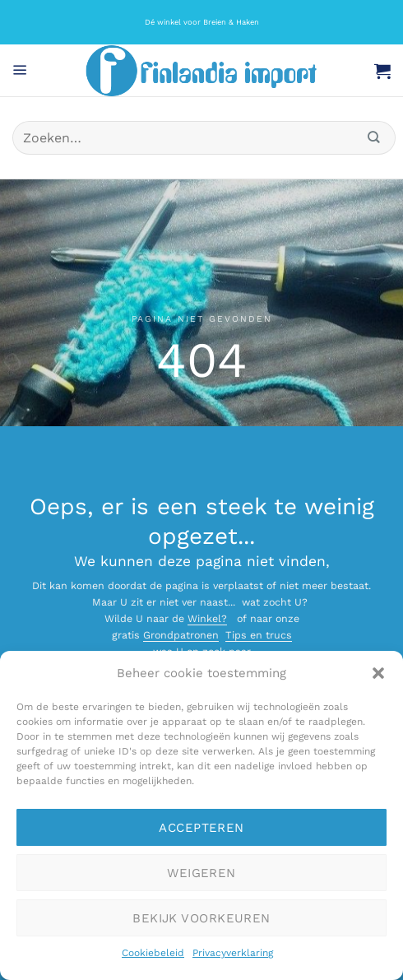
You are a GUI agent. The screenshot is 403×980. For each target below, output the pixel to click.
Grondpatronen (181, 635)
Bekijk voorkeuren (201, 918)
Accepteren (201, 828)
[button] (378, 673)
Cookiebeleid (153, 953)
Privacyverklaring (233, 953)
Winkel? (207, 618)
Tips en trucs (259, 635)
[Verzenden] (374, 138)
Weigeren (201, 873)
